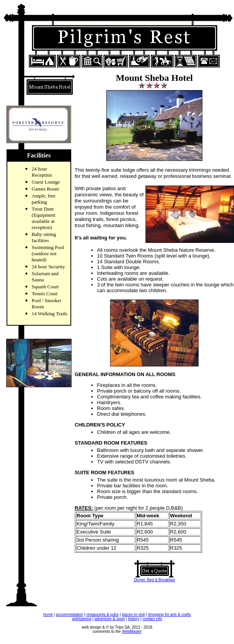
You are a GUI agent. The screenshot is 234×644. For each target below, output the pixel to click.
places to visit (133, 615)
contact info (152, 619)
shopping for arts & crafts (170, 615)
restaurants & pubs (102, 615)
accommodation (69, 615)
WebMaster (132, 631)
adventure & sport (109, 619)
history (134, 619)
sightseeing (82, 619)
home (48, 615)
